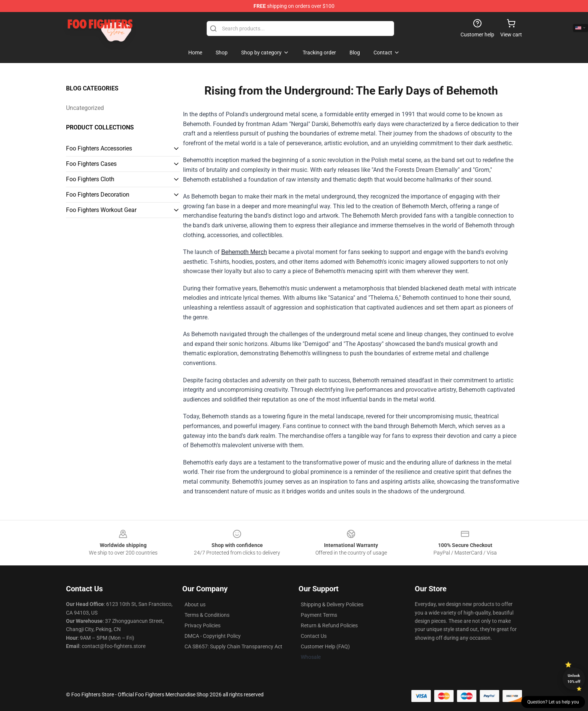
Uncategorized (85, 108)
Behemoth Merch (244, 252)
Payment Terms (319, 615)
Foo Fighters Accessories (99, 148)
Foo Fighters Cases (91, 164)
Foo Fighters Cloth (90, 179)
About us (195, 604)
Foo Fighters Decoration (98, 195)
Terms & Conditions (207, 615)
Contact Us (314, 636)
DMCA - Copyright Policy (213, 636)
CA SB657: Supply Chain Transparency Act (233, 646)
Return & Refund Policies (329, 625)
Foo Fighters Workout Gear (101, 210)
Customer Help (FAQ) (325, 646)
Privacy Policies (202, 625)
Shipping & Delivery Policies (332, 604)
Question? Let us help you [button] (553, 702)
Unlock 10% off (574, 679)
